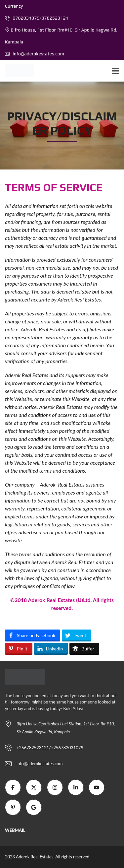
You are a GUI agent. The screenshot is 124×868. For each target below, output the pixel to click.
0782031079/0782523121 (37, 18)
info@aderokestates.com (35, 54)
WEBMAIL (15, 830)
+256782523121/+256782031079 (50, 748)
